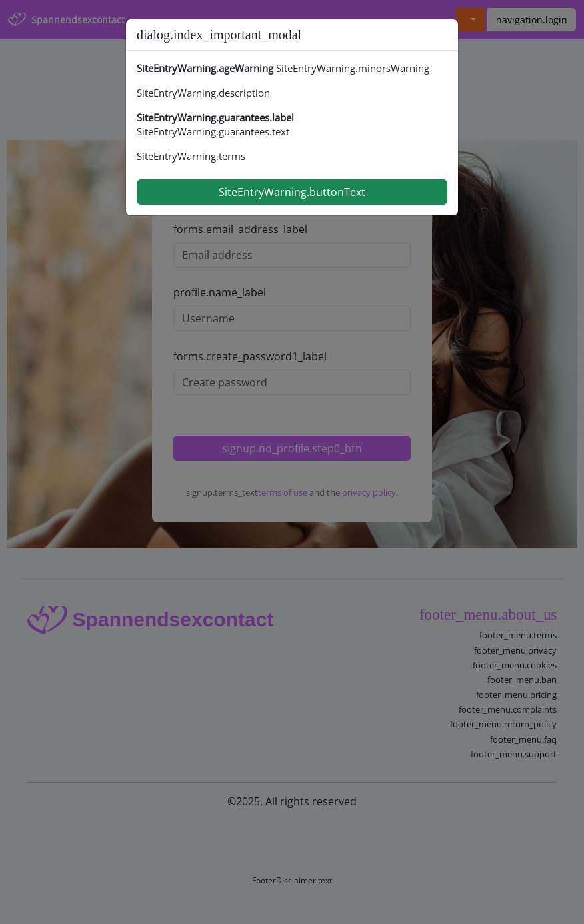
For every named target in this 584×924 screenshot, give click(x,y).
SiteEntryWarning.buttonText (292, 192)
